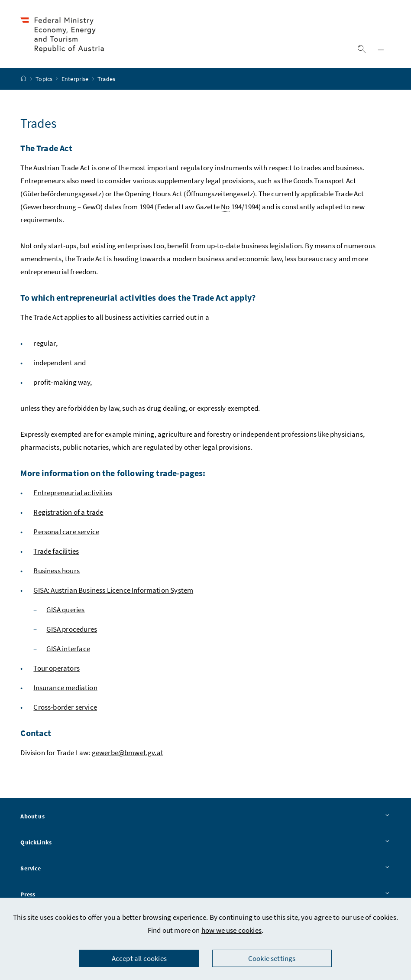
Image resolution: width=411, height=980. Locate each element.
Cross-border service (65, 708)
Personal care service (66, 533)
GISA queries (65, 611)
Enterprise (76, 80)
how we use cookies (231, 930)
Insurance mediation (65, 689)
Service (205, 870)
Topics (45, 80)
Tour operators (56, 669)
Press (205, 896)
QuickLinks (205, 844)
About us (205, 818)
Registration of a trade (68, 513)
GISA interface (68, 650)
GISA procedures (72, 630)
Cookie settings (272, 958)
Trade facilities (56, 552)
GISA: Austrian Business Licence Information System (113, 591)
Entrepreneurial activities (73, 494)
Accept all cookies (139, 958)
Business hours (56, 572)
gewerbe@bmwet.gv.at (128, 754)
